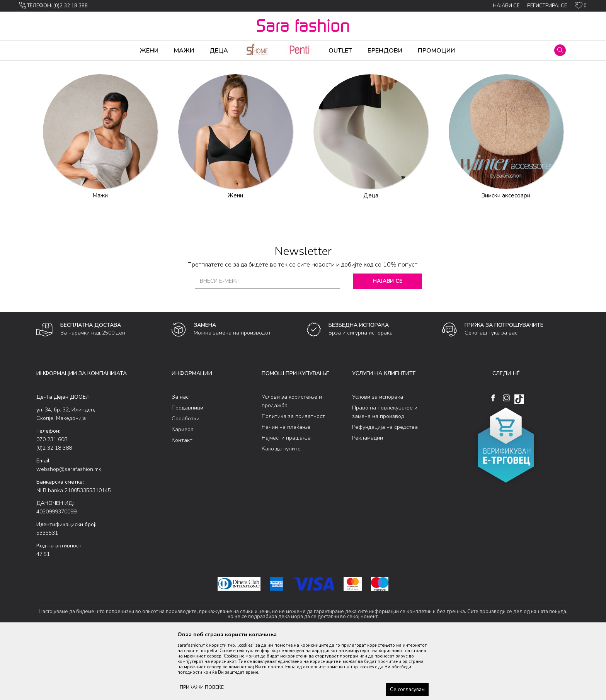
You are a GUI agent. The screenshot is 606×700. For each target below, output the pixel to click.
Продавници (187, 468)
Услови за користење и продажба (292, 462)
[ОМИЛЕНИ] (581, 7)
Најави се (388, 342)
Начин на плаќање (286, 488)
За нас (180, 458)
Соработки (186, 479)
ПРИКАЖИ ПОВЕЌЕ (202, 687)
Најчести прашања (286, 499)
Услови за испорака (378, 458)
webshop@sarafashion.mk (69, 530)
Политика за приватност (293, 477)
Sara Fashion (51, 66)
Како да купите (281, 509)
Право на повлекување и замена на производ (385, 473)
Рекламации (368, 499)
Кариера (183, 490)
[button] (560, 50)
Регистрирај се (547, 6)
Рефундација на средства (385, 488)
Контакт (182, 501)
